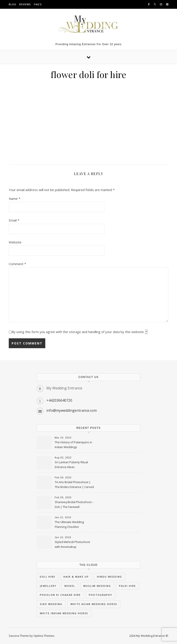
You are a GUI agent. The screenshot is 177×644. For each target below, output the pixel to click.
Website (15, 242)
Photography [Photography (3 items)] (101, 595)
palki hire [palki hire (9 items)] (127, 586)
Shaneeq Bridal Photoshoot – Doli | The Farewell (74, 504)
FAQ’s (38, 4)
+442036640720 (59, 400)
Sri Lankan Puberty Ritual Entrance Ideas (71, 465)
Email (14, 220)
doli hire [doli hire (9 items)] (48, 577)
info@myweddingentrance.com (72, 410)
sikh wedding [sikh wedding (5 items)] (51, 604)
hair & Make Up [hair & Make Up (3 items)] (76, 577)
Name (15, 199)
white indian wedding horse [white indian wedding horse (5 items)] (64, 613)
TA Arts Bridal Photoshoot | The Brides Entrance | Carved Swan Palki (74, 485)
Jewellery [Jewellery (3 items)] (48, 586)
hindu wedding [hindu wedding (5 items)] (110, 577)
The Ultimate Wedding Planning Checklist (69, 524)
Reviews (25, 4)
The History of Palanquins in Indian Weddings (73, 445)
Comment (17, 264)
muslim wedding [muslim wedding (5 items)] (97, 586)
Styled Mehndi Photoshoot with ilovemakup (72, 544)
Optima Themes (44, 636)
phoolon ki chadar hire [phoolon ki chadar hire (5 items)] (60, 595)
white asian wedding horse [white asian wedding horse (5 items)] (94, 604)
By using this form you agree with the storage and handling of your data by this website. (80, 332)
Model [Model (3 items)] (70, 586)
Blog (12, 4)
